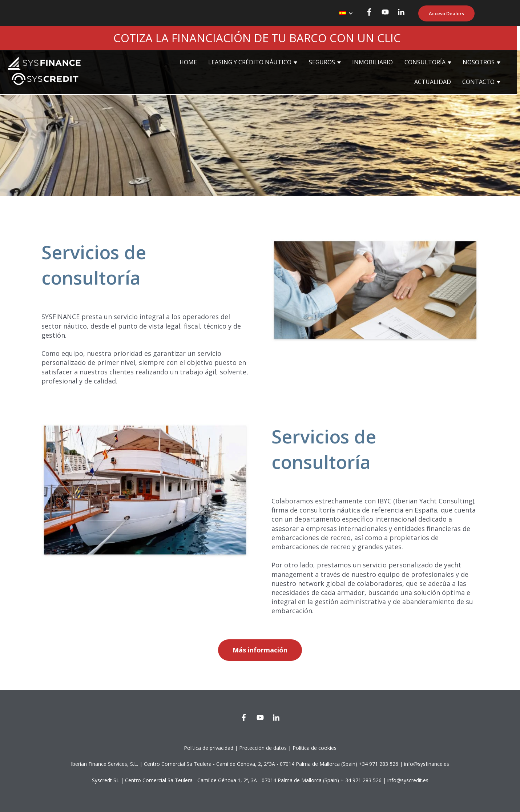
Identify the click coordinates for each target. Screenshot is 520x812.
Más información (260, 650)
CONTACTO (478, 82)
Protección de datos (263, 748)
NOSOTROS (479, 62)
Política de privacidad (209, 748)
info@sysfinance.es (427, 764)
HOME (188, 62)
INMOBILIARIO (372, 62)
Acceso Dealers (446, 13)
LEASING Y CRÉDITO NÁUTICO (250, 62)
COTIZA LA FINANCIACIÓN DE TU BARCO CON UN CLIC (257, 38)
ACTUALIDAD (433, 82)
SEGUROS (322, 62)
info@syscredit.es (408, 780)
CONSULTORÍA (425, 62)
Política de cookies (315, 748)
